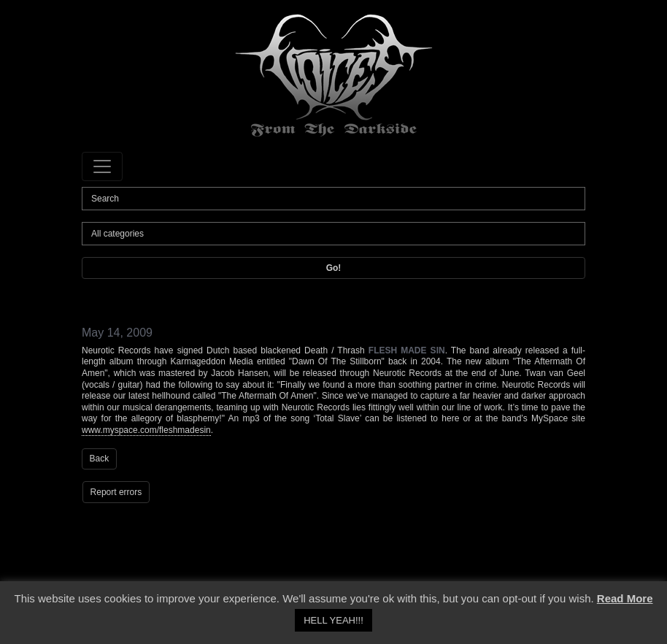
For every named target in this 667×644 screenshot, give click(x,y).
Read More (625, 598)
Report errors (116, 492)
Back (100, 459)
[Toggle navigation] (102, 166)
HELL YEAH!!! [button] (333, 620)
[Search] (333, 199)
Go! (334, 268)
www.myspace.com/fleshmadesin (146, 430)
